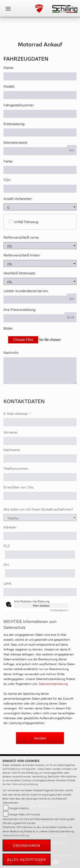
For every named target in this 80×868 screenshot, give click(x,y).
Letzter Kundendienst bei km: (26, 291)
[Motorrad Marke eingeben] (40, 76)
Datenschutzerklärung (53, 684)
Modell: (9, 86)
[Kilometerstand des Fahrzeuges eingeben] (35, 151)
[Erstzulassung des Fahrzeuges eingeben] (40, 132)
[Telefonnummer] (40, 488)
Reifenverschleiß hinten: (22, 255)
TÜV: (7, 180)
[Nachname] (40, 470)
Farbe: (8, 161)
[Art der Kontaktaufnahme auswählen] (40, 529)
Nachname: (12, 461)
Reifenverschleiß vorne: (21, 237)
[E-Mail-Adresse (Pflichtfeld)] (40, 434)
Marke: (9, 68)
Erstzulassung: (14, 124)
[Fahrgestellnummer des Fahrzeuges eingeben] (40, 114)
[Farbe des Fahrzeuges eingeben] (40, 170)
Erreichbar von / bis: (19, 498)
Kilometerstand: (16, 142)
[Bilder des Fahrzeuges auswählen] (40, 340)
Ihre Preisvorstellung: (20, 309)
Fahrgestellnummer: (19, 105)
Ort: (7, 576)
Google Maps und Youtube (25, 814)
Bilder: (8, 328)
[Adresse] (40, 547)
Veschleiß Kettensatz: (20, 273)
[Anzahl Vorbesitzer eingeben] (40, 207)
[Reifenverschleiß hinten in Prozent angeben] (40, 263)
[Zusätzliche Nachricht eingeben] (40, 371)
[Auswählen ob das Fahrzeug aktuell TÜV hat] (40, 189)
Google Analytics (19, 808)
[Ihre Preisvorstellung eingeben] (34, 318)
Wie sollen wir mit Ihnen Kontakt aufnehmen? (38, 520)
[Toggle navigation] (8, 9)
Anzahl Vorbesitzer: (18, 199)
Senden (40, 738)
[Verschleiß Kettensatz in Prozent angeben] (40, 281)
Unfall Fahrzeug (26, 222)
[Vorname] (40, 452)
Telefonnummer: (16, 480)
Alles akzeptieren (27, 859)
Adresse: (10, 538)
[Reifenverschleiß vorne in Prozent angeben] (40, 246)
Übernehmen (27, 845)
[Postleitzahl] (40, 566)
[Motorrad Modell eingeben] (40, 95)
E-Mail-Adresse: (17, 425)
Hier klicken (41, 605)
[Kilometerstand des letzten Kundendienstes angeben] (35, 300)
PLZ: (7, 557)
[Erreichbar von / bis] (40, 507)
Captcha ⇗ (59, 610)
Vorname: (11, 443)
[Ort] (40, 585)
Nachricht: (11, 352)
